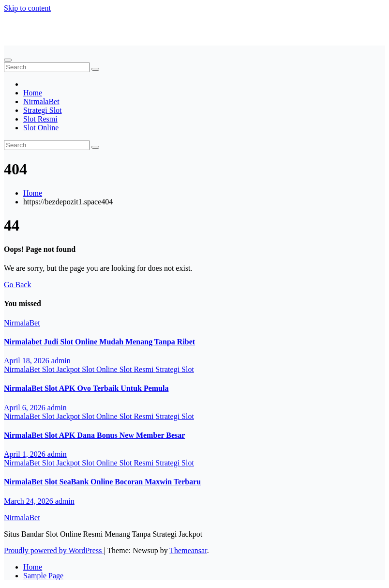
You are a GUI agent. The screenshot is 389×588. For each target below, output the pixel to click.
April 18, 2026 (28, 361)
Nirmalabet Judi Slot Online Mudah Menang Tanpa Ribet (99, 342)
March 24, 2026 (30, 501)
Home (33, 93)
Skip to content (27, 8)
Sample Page (43, 576)
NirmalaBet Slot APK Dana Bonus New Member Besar (94, 435)
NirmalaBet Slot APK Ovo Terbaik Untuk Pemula (86, 388)
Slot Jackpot (62, 369)
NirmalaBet (22, 24)
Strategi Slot (43, 110)
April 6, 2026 (26, 408)
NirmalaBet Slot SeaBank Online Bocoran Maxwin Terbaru (102, 482)
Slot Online (41, 128)
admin (61, 361)
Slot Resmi (40, 119)
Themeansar (188, 550)
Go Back (17, 285)
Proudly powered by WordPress (54, 550)
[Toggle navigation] (8, 60)
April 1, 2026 (26, 454)
